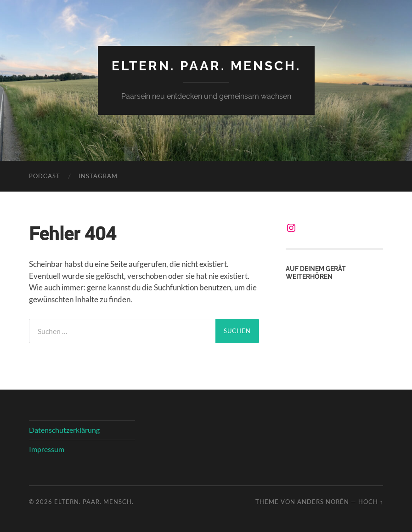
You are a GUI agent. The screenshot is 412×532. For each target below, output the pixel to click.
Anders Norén (323, 502)
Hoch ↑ (371, 502)
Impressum (47, 449)
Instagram (98, 176)
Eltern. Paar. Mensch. (206, 66)
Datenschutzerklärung (64, 430)
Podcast (45, 176)
